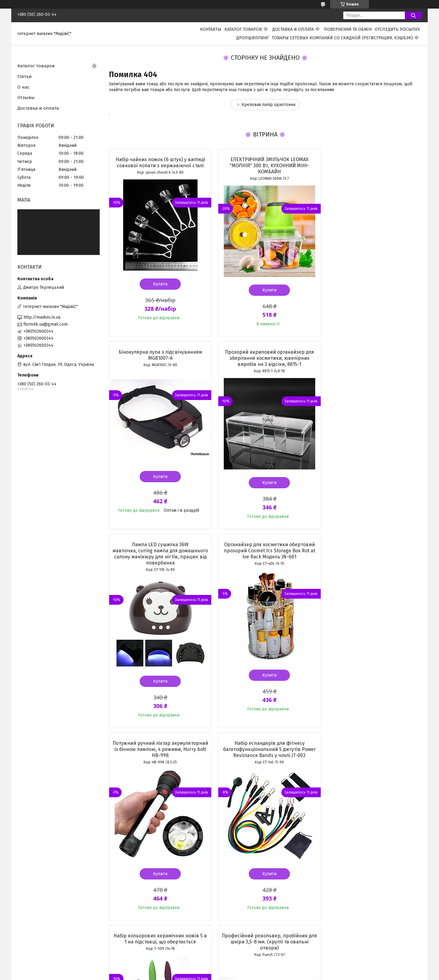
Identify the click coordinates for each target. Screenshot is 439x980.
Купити (159, 284)
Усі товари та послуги (155, 933)
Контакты (211, 29)
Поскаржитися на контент (220, 974)
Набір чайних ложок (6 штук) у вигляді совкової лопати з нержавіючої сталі (159, 163)
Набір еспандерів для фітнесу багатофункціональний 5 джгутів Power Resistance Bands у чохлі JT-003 (265, 557)
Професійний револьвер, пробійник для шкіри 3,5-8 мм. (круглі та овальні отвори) (159, 749)
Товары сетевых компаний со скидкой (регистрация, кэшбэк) (342, 38)
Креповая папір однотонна (268, 105)
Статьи (25, 76)
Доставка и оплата (293, 29)
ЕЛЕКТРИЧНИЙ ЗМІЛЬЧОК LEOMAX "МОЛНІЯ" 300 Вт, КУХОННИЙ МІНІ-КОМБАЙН (265, 166)
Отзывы (26, 97)
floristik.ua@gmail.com (46, 324)
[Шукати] (413, 15)
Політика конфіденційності (269, 974)
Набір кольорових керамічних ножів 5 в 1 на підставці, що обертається (371, 554)
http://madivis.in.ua (42, 317)
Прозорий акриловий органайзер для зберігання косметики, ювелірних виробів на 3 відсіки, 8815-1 (159, 358)
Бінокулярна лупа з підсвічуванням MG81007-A (371, 163)
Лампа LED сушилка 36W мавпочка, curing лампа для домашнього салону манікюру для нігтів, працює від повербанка (265, 361)
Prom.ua (248, 963)
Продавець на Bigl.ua (220, 969)
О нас (23, 87)
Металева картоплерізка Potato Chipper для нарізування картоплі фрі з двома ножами (371, 749)
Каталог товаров (243, 29)
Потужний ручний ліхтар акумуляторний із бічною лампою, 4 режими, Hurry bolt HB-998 (159, 557)
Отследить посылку (397, 29)
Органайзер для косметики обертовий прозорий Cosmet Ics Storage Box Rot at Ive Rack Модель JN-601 (371, 358)
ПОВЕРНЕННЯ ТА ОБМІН (348, 29)
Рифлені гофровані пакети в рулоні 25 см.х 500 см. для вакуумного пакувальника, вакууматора (265, 749)
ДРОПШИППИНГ (253, 38)
